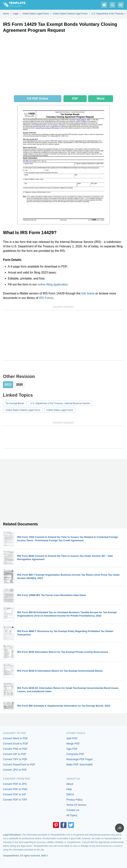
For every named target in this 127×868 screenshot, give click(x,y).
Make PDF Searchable (79, 764)
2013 (8, 385)
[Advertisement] (63, 65)
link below (88, 293)
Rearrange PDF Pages (80, 759)
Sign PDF (72, 749)
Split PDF (72, 738)
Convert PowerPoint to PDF (19, 764)
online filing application (53, 284)
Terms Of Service (76, 805)
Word (101, 99)
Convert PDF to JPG (15, 784)
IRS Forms (46, 298)
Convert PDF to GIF (15, 794)
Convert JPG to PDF (15, 770)
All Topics (72, 815)
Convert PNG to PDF (15, 749)
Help (69, 789)
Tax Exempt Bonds (15, 403)
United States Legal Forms (60, 410)
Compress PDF (75, 754)
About (70, 784)
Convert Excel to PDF (16, 744)
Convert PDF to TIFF (15, 800)
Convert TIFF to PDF (15, 759)
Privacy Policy (74, 800)
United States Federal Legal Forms (23, 410)
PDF (75, 99)
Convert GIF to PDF (15, 754)
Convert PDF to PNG (15, 789)
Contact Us (73, 810)
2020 (20, 385)
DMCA (70, 794)
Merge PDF (73, 744)
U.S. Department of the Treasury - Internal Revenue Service (60, 403)
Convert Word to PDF (16, 738)
